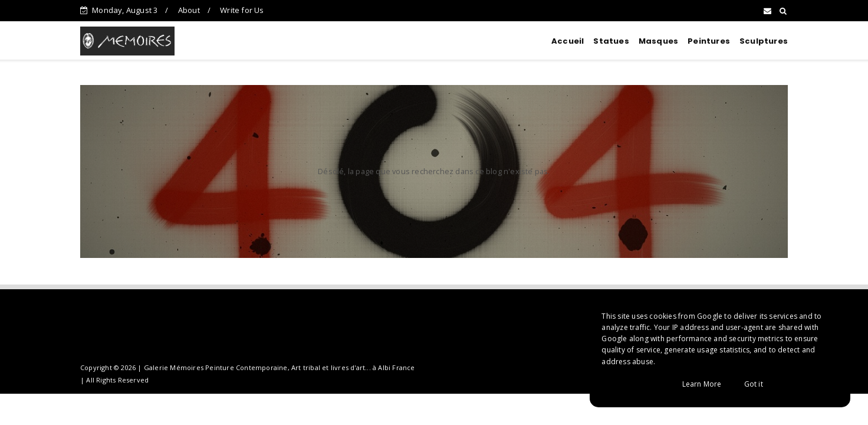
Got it (754, 384)
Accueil (568, 41)
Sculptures (764, 41)
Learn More (702, 384)
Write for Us (242, 10)
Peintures (709, 41)
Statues (611, 41)
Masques (658, 41)
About (189, 10)
